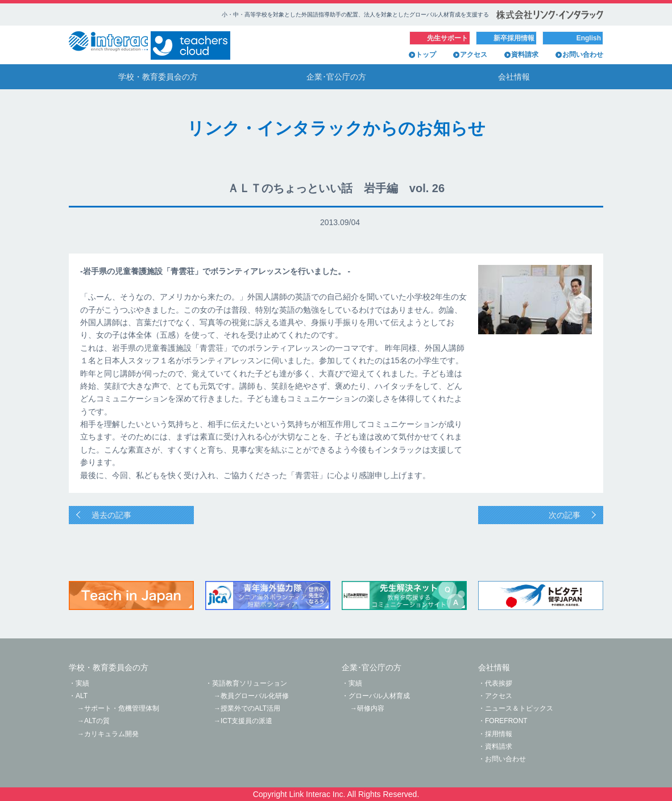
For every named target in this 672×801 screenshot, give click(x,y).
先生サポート (447, 38)
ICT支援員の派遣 (246, 721)
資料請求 (525, 55)
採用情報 (499, 734)
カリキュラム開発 (111, 734)
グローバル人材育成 (379, 696)
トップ (426, 55)
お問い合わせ (583, 55)
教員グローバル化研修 (255, 696)
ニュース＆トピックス (519, 708)
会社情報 (514, 77)
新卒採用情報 (514, 38)
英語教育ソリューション (250, 683)
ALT (82, 696)
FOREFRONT (506, 721)
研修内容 (371, 708)
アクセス (474, 55)
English (589, 38)
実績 (82, 683)
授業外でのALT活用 (250, 708)
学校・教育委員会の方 (158, 77)
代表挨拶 (499, 683)
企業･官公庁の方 (336, 77)
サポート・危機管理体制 (122, 708)
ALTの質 (97, 721)
